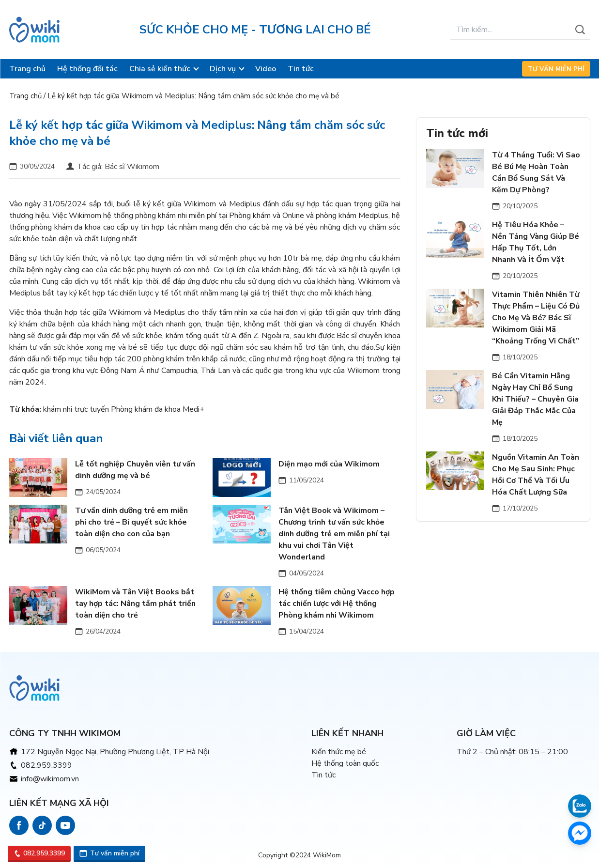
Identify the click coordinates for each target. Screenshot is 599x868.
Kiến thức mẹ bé (339, 752)
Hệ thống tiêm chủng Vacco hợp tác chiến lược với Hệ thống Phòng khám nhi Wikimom (337, 604)
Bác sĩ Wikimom (132, 167)
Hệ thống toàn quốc (345, 763)
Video (266, 69)
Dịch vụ (223, 69)
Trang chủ (27, 69)
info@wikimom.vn (50, 779)
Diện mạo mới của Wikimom (329, 464)
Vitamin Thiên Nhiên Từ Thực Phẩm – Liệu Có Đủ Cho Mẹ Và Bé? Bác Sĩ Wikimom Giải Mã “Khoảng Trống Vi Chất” (536, 318)
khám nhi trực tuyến (76, 409)
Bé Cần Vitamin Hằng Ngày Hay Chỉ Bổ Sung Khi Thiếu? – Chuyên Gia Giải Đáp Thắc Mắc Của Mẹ (535, 399)
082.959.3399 (46, 765)
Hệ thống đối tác (87, 69)
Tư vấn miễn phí (556, 69)
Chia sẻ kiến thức (160, 69)
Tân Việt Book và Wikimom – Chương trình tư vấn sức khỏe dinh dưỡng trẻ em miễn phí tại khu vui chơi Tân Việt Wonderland (334, 534)
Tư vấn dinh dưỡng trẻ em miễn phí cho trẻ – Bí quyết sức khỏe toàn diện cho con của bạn (131, 522)
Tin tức (301, 69)
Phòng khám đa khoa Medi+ (158, 409)
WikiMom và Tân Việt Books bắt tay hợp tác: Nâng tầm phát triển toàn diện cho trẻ (135, 604)
